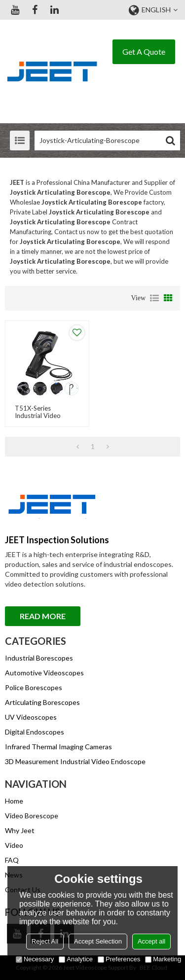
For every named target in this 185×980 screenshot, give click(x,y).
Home (14, 801)
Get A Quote (144, 52)
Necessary (35, 959)
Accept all (151, 941)
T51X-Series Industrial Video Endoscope (38, 416)
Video (14, 845)
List (154, 298)
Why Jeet (20, 830)
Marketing (163, 959)
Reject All (45, 941)
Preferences (119, 959)
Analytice (76, 959)
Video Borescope (32, 816)
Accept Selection (98, 941)
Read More (43, 616)
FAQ (12, 860)
